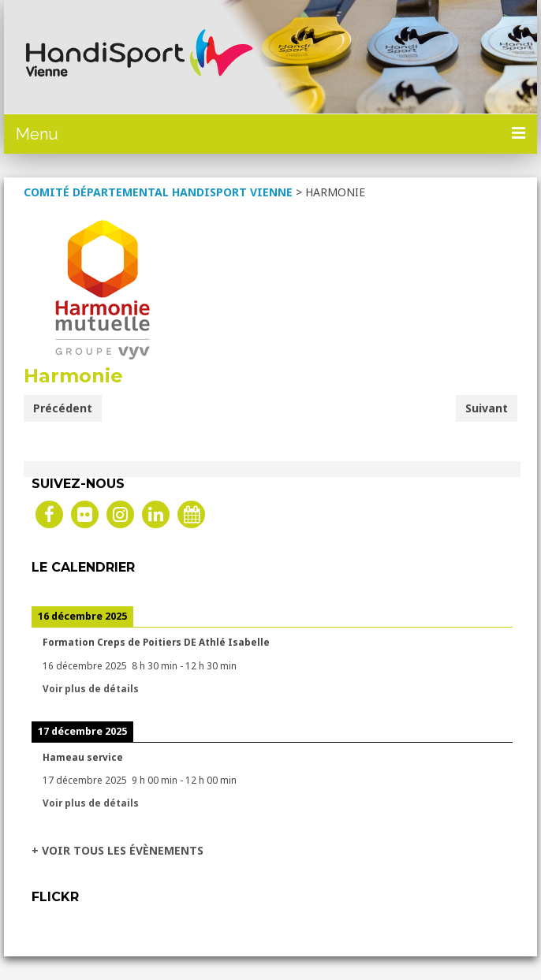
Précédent (63, 408)
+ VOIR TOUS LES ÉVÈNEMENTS (118, 850)
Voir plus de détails (91, 688)
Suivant (487, 408)
